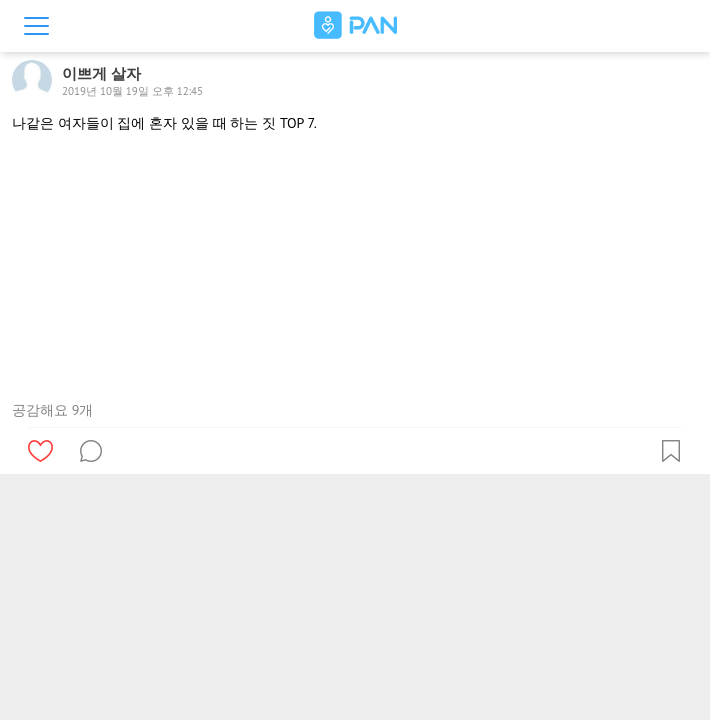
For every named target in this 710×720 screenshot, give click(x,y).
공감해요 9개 (52, 410)
